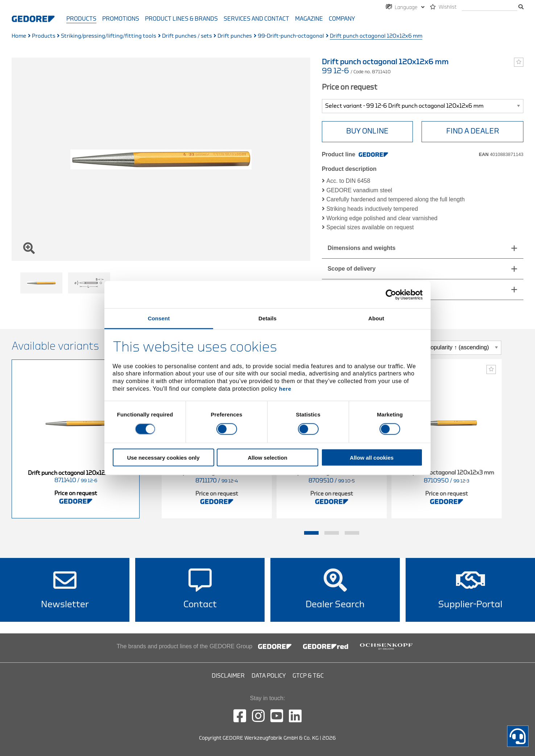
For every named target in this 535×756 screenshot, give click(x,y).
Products (81, 19)
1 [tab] (311, 533)
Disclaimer (228, 676)
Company (342, 19)
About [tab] (376, 318)
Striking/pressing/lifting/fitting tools (109, 36)
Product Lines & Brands (181, 19)
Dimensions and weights (362, 248)
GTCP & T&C (308, 676)
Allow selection (267, 458)
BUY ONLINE (367, 131)
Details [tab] (267, 318)
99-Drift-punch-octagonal (291, 36)
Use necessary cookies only (163, 458)
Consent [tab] (159, 318)
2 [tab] (332, 533)
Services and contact (256, 19)
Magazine (309, 19)
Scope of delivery (352, 269)
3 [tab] (352, 533)
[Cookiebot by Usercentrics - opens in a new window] (391, 295)
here (285, 388)
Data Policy (269, 676)
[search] (490, 7)
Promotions (121, 19)
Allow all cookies (372, 458)
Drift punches (235, 36)
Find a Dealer (473, 131)
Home (19, 36)
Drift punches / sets (187, 36)
